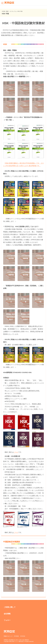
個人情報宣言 (27, 640)
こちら (16, 452)
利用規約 (6, 640)
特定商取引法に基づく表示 (16, 640)
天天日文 (23, 636)
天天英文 (16, 636)
